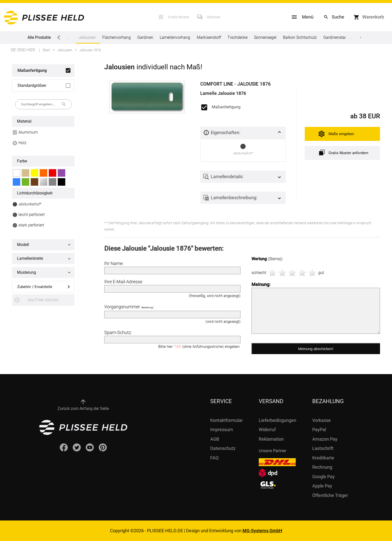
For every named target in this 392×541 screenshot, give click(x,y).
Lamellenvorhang (175, 37)
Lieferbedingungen (277, 420)
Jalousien (87, 39)
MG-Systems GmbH (262, 531)
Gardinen (145, 37)
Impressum (222, 430)
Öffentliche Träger (330, 495)
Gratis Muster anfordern (344, 153)
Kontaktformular (226, 420)
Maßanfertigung (32, 70)
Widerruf (267, 430)
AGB (215, 439)
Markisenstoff (209, 37)
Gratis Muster (179, 17)
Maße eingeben (341, 134)
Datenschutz (223, 448)
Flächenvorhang (116, 37)
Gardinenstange (337, 37)
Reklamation (271, 439)
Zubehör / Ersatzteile (35, 287)
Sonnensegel (265, 37)
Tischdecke (237, 37)
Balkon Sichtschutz (300, 37)
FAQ (214, 458)
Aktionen (214, 17)
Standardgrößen (32, 85)
